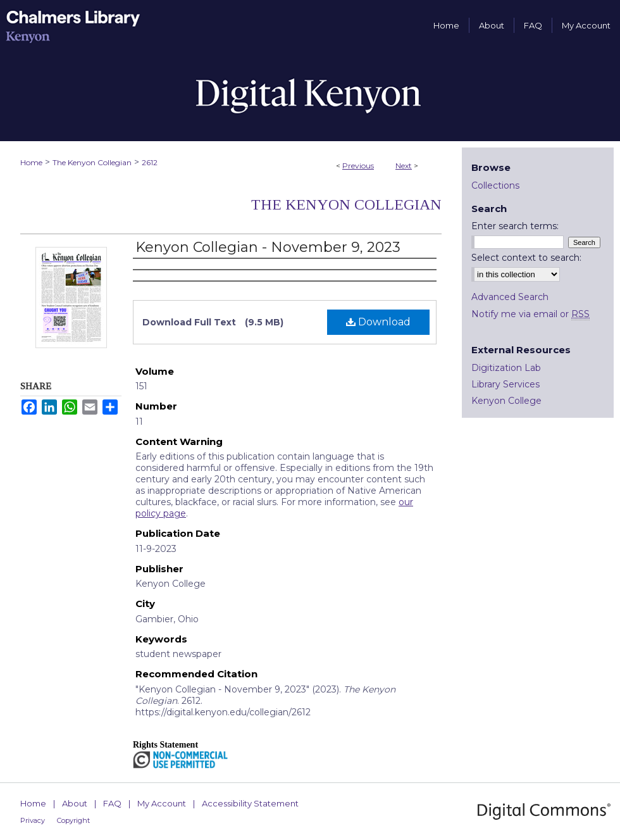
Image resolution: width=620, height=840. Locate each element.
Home (31, 162)
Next (404, 166)
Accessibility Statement (250, 803)
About (75, 803)
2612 (150, 162)
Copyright (73, 820)
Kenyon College (506, 401)
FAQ (112, 803)
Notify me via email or (530, 314)
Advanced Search (510, 297)
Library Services (505, 384)
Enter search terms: (515, 226)
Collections (495, 185)
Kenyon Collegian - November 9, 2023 (268, 247)
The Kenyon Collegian (92, 162)
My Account (162, 803)
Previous (358, 166)
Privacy (33, 820)
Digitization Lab (506, 368)
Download (378, 322)
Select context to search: (526, 258)
